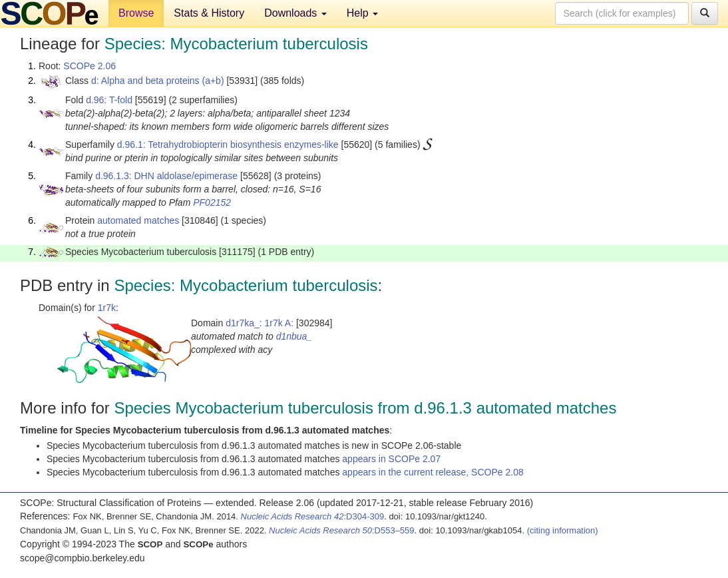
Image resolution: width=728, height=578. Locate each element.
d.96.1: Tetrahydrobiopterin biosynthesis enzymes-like (228, 144)
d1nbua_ (294, 336)
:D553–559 (342, 530)
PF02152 (212, 202)
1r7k (107, 308)
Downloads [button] (295, 13)
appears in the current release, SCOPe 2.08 (433, 472)
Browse (136, 13)
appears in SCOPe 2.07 (391, 459)
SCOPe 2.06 (90, 66)
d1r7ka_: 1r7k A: (260, 323)
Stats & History (209, 13)
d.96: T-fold (109, 100)
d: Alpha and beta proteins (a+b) (158, 81)
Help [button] (362, 13)
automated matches (138, 220)
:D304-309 (313, 516)
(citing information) (563, 530)
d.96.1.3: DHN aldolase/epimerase (166, 176)
